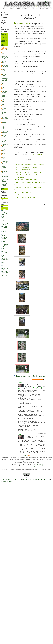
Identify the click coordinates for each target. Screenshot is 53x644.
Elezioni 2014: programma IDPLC (5, 213)
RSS (11, 481)
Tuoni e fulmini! (4, 85)
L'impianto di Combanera (5, 34)
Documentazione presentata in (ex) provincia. (31, 376)
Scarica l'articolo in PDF (41, 220)
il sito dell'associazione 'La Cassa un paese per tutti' (6, 244)
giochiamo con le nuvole (5, 161)
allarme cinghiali (4, 98)
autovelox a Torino (5, 269)
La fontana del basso (4, 83)
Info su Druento (4, 263)
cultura (3, 26)
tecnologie (4, 188)
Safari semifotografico (6, 89)
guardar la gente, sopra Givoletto (5, 57)
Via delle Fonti (4, 109)
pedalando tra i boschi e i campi (5, 120)
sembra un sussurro (4, 61)
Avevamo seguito (22, 24)
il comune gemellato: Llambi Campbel (5, 228)
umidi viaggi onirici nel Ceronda (5, 184)
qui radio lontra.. (4, 169)
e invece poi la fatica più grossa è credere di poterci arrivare (5, 126)
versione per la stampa (14, 479)
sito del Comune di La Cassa (5, 223)
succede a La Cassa (4, 23)
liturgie (3, 42)
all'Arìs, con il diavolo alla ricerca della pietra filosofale (5, 165)
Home (3, 12)
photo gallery (46, 479)
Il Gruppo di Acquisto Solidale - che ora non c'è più (5, 17)
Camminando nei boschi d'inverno (5, 112)
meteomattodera (6, 65)
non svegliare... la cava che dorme (5, 140)
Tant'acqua (5, 87)
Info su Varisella (4, 266)
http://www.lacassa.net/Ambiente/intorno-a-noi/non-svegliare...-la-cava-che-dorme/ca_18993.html (30, 167)
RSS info (26, 456)
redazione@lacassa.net (35, 466)
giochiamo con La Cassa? (5, 144)
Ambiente (4, 31)
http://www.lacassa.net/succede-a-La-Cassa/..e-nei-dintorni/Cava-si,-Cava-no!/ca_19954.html (29, 175)
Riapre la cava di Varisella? (5, 48)
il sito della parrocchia (5, 249)
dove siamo (4, 481)
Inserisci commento (38, 379)
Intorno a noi (5, 198)
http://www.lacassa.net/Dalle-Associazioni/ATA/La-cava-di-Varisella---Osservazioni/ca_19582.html (29, 182)
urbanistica (4, 190)
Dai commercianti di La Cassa (5, 201)
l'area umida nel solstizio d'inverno (5, 180)
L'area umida (5, 187)
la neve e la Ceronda (5, 63)
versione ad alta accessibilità (31, 479)
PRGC (3, 205)
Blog (3, 207)
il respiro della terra (4, 39)
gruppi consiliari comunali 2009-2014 (4, 193)
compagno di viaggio (5, 106)
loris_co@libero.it (36, 155)
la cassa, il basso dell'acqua (4, 95)
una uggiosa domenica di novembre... (5, 116)
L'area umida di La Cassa (5, 37)
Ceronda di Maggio (4, 50)
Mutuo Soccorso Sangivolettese (6, 257)
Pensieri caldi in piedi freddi (5, 67)
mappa (3, 479)
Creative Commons (30, 471)
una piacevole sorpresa (5, 133)
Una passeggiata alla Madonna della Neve (5, 79)
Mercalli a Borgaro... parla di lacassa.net (5, 147)
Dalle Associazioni (5, 29)
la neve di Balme (4, 151)
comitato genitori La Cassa (5, 239)
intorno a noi (5, 46)
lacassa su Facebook (5, 235)
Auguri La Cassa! (4, 75)
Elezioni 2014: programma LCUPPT (5, 218)
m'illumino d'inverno (4, 172)
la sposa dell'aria (4, 155)
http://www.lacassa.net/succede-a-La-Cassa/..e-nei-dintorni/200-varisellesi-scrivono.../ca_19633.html (29, 190)
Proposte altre (4, 44)
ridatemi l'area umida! (5, 131)
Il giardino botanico (4, 92)
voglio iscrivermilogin (48, 3)
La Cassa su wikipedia (5, 232)
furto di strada (5, 153)
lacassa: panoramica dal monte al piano (5, 176)
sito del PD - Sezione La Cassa (5, 253)
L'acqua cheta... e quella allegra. (5, 54)
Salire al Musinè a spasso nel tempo (4, 71)
